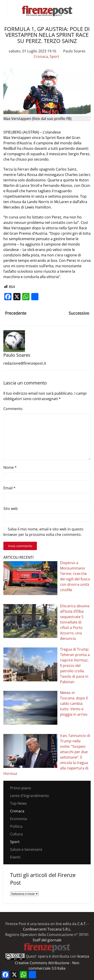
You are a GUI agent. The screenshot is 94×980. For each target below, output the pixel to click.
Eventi (15, 857)
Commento (13, 409)
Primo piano (21, 788)
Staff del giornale (47, 940)
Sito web (11, 509)
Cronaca (41, 56)
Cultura (16, 834)
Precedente (16, 313)
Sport (54, 56)
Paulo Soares (74, 51)
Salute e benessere (26, 849)
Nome (10, 467)
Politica (16, 826)
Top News (18, 803)
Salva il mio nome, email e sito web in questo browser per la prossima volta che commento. (43, 532)
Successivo (79, 313)
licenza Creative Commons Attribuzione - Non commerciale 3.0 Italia (52, 962)
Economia (19, 819)
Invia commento (20, 546)
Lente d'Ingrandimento (30, 796)
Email (9, 488)
